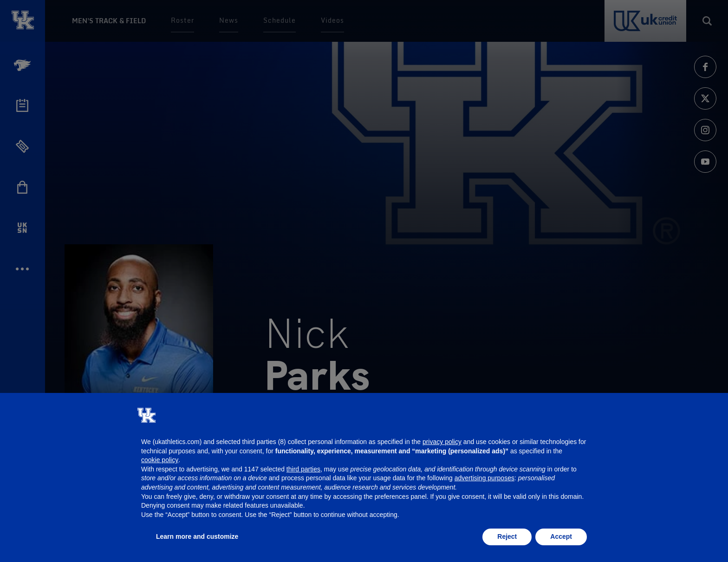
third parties (303, 469)
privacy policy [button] (442, 442)
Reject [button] (507, 536)
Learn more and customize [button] (197, 536)
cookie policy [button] (160, 460)
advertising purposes (484, 478)
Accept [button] (561, 536)
